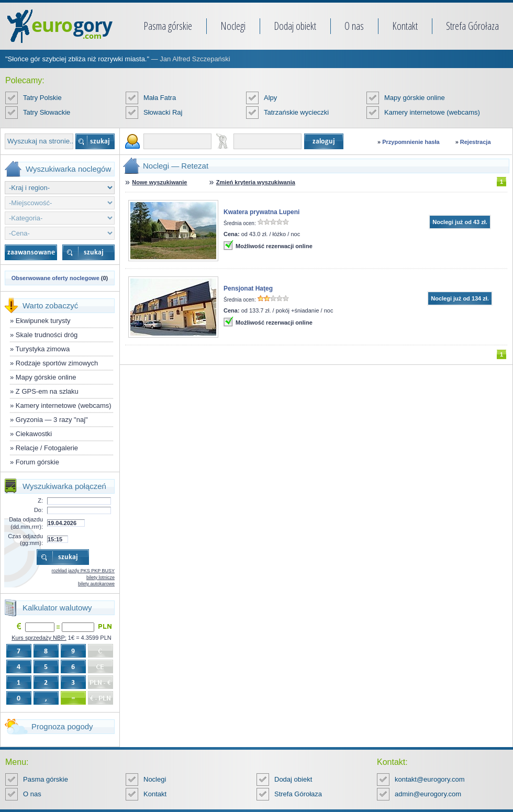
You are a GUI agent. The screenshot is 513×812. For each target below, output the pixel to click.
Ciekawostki (34, 434)
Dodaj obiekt (295, 26)
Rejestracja (476, 142)
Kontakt (405, 26)
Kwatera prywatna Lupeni (261, 212)
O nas (354, 26)
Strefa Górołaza (472, 26)
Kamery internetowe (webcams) (432, 112)
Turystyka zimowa (43, 349)
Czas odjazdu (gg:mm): (25, 540)
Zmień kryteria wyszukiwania (256, 182)
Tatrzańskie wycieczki (296, 112)
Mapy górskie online (415, 98)
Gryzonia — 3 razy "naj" (52, 420)
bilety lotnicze (101, 577)
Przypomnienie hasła (411, 142)
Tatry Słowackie (47, 112)
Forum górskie (37, 462)
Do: (38, 510)
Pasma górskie (168, 26)
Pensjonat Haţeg (248, 288)
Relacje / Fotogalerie (47, 448)
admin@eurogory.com (428, 794)
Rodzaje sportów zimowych (57, 363)
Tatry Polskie (42, 98)
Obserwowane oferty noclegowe (55, 278)
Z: (40, 500)
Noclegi (233, 26)
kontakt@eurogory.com (430, 779)
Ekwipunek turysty (43, 321)
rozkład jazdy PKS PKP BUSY (83, 571)
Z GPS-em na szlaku (47, 391)
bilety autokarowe (96, 584)
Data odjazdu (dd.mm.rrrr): (26, 523)
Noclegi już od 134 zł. (460, 298)
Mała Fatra (160, 98)
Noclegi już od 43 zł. (460, 222)
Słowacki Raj (163, 112)
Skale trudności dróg (47, 335)
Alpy (270, 98)
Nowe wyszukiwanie (159, 182)
